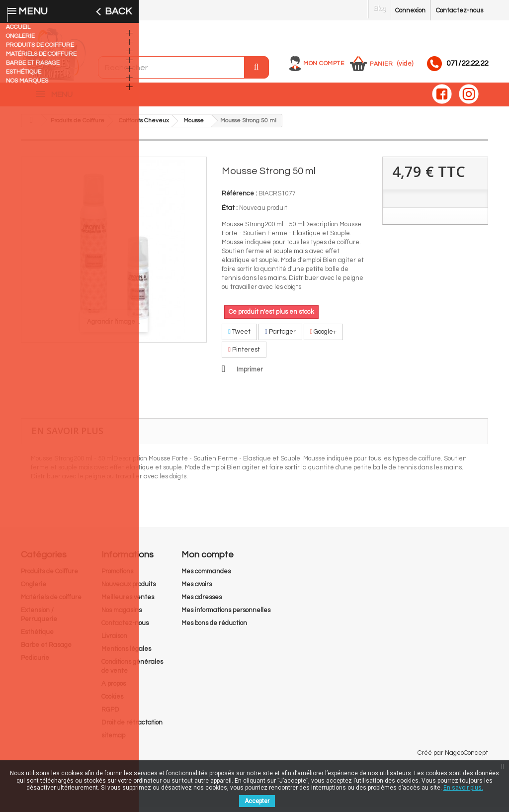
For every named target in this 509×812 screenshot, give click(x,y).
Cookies (112, 702)
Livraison (114, 641)
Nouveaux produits (128, 589)
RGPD (110, 715)
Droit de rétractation (132, 727)
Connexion (410, 10)
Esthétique (37, 637)
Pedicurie (35, 663)
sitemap (113, 740)
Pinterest (244, 355)
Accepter (257, 801)
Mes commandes (206, 576)
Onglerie (34, 589)
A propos (114, 689)
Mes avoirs (197, 589)
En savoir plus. (463, 788)
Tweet (239, 337)
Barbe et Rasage (46, 650)
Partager (280, 337)
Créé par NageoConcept (453, 758)
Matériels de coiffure (51, 602)
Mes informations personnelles (226, 615)
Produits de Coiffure (49, 576)
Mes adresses (202, 602)
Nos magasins (122, 615)
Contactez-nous (460, 10)
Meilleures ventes (128, 602)
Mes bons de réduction (214, 628)
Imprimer (250, 374)
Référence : (239, 198)
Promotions (117, 576)
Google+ (324, 337)
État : (230, 213)
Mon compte (324, 63)
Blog (380, 8)
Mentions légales (126, 654)
